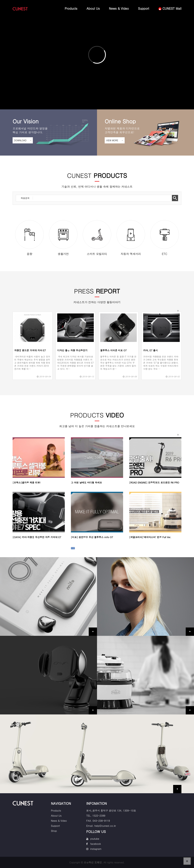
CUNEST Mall (170, 8)
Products (71, 8)
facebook (96, 844)
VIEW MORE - (115, 140)
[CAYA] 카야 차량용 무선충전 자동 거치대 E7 (37, 537)
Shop (54, 831)
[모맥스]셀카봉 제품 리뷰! (27, 482)
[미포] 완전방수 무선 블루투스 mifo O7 (92, 537)
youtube (95, 839)
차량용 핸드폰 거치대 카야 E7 (30, 350)
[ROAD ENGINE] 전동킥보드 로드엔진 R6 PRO (154, 482)
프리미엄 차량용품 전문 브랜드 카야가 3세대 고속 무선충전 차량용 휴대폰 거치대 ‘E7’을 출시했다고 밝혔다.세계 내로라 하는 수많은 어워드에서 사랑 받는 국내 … (161, 363)
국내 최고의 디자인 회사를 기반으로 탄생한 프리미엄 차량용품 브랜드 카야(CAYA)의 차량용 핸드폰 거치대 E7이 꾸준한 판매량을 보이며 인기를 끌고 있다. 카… (75, 363)
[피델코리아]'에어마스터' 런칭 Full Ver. (150, 537)
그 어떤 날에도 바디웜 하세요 (86, 482)
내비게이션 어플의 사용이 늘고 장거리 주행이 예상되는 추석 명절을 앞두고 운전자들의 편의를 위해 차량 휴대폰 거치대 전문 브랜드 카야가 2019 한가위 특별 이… (32, 363)
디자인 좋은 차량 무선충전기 (72, 350)
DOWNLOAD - (23, 140)
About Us (93, 8)
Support (144, 8)
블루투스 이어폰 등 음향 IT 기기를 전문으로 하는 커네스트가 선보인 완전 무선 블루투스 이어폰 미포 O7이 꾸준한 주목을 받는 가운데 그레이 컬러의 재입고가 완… (118, 363)
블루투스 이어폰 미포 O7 (113, 350)
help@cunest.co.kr (105, 826)
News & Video (119, 8)
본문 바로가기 (0, 0)
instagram (96, 849)
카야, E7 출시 (150, 350)
